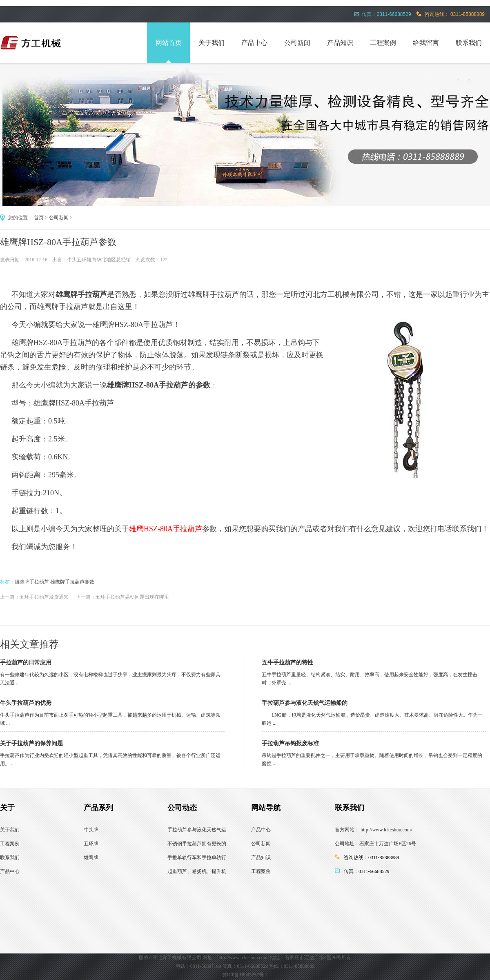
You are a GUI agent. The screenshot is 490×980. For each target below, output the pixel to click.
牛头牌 (91, 830)
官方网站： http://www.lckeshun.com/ (374, 830)
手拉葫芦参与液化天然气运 (197, 830)
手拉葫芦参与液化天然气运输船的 (305, 703)
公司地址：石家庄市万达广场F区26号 (375, 844)
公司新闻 (297, 43)
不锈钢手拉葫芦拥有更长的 (197, 844)
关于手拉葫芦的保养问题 (31, 743)
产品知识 (340, 43)
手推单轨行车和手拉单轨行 (197, 857)
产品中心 (254, 43)
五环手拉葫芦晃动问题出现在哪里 (132, 597)
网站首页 (169, 43)
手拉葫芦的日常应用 (26, 663)
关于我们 (212, 43)
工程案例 (383, 43)
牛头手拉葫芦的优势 (26, 703)
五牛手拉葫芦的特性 (287, 663)
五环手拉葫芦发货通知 (44, 597)
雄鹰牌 (91, 857)
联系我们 (469, 43)
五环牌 (91, 844)
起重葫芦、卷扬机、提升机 (197, 871)
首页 (39, 218)
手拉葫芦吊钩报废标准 (290, 743)
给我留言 (426, 43)
